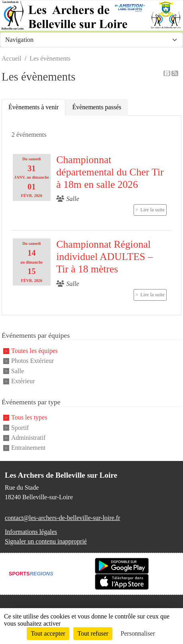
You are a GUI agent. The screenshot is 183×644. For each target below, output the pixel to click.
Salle (18, 371)
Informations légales (31, 532)
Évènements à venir (33, 107)
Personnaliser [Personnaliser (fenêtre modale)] (138, 633)
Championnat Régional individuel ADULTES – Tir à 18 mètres (104, 256)
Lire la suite (152, 210)
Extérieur (23, 381)
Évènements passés (97, 107)
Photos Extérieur (32, 361)
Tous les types (29, 418)
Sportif (20, 428)
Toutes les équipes (34, 351)
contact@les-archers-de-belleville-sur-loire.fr (62, 518)
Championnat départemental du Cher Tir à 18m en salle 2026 (110, 172)
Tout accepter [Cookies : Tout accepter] (48, 633)
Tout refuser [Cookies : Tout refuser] (93, 633)
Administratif (28, 438)
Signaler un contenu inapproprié (46, 541)
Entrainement (28, 448)
